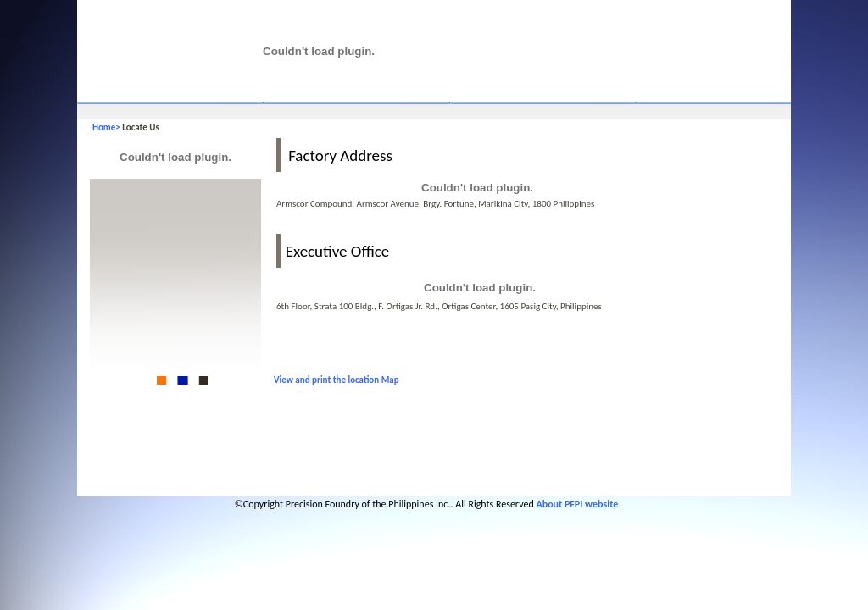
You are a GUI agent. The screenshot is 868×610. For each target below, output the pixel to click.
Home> (107, 128)
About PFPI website (577, 504)
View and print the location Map (337, 380)
